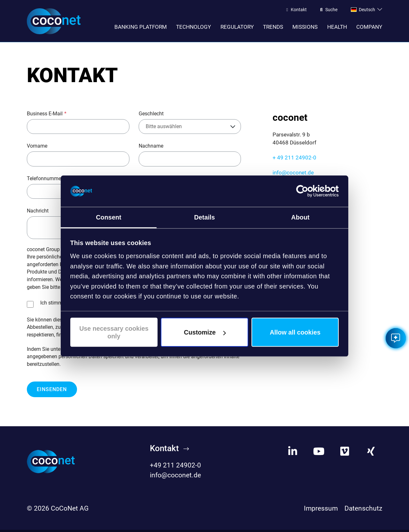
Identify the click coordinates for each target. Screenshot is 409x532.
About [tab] (300, 217)
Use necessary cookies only (114, 332)
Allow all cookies (295, 332)
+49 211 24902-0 (175, 467)
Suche (331, 10)
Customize (205, 332)
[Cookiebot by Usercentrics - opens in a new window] (311, 191)
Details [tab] (204, 217)
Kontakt (299, 10)
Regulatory (237, 27)
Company (369, 27)
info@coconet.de (293, 174)
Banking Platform (141, 27)
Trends (273, 27)
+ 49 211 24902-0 (294, 160)
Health (337, 27)
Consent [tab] (108, 217)
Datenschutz (363, 510)
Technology (193, 27)
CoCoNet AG (70, 510)
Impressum (321, 510)
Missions (305, 27)
